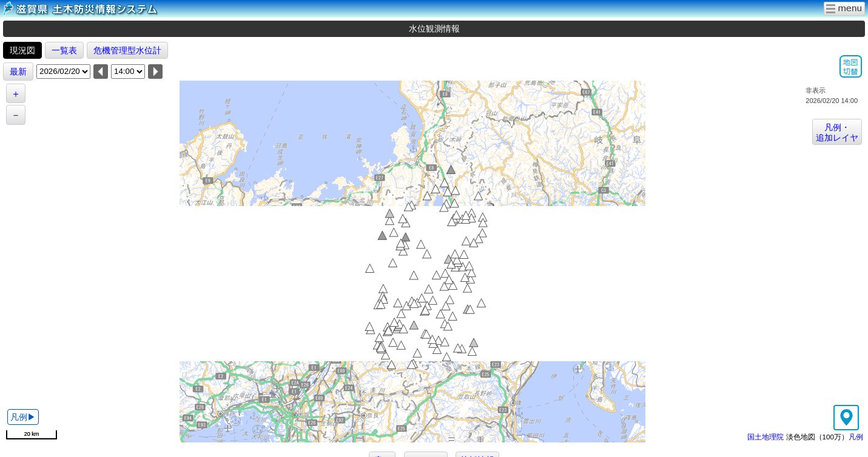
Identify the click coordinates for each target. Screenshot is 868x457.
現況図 (22, 50)
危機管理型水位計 (127, 50)
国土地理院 (765, 437)
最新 (18, 72)
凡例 (856, 437)
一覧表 (64, 50)
